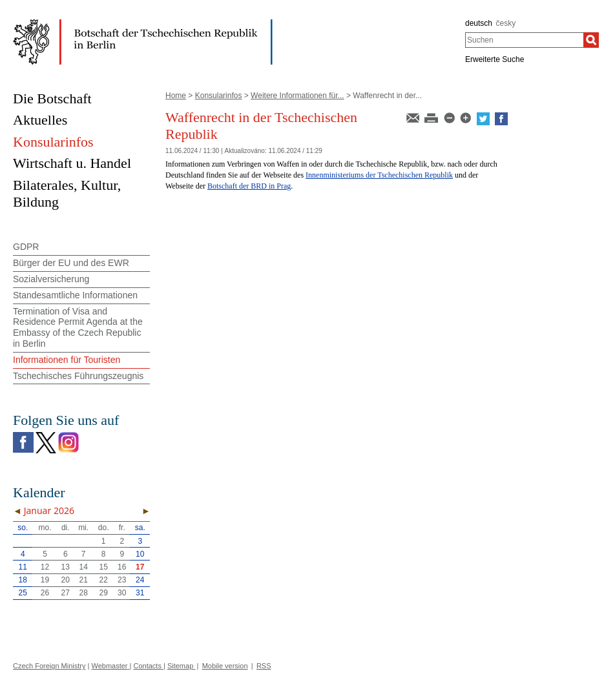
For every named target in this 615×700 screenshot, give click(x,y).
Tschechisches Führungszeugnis (78, 376)
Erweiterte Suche (495, 59)
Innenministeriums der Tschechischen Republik (379, 175)
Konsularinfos (219, 96)
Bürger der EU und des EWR (71, 263)
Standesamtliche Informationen (75, 295)
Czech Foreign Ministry (49, 666)
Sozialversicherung (51, 279)
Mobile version (225, 666)
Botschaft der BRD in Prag (249, 186)
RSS (264, 666)
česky (506, 23)
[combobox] (524, 40)
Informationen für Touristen (67, 360)
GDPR (26, 247)
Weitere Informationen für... (297, 96)
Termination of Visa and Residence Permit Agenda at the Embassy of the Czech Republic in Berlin (78, 327)
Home (176, 96)
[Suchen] (591, 40)
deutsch (479, 23)
